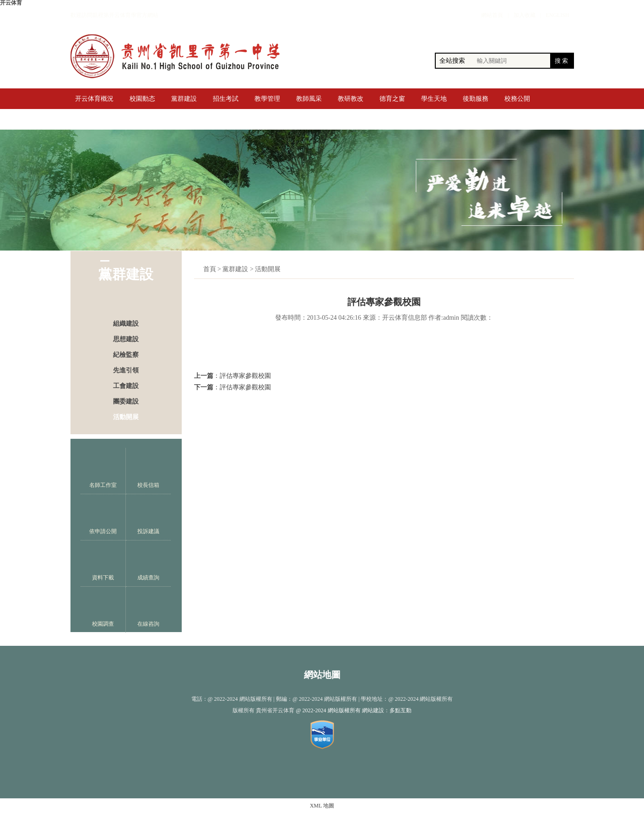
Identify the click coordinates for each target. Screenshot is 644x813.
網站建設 (373, 710)
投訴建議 (148, 517)
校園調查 (103, 610)
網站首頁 (492, 15)
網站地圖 (322, 675)
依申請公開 (103, 517)
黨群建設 (235, 269)
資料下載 (103, 564)
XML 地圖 (322, 806)
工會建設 (126, 386)
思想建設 (126, 339)
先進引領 (126, 370)
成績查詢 (148, 564)
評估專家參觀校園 (245, 376)
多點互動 (400, 710)
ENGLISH (557, 15)
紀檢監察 (126, 355)
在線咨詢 (148, 610)
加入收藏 (525, 15)
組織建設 (126, 324)
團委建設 (126, 401)
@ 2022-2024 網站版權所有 (328, 710)
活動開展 (126, 417)
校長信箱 (148, 471)
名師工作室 (103, 471)
